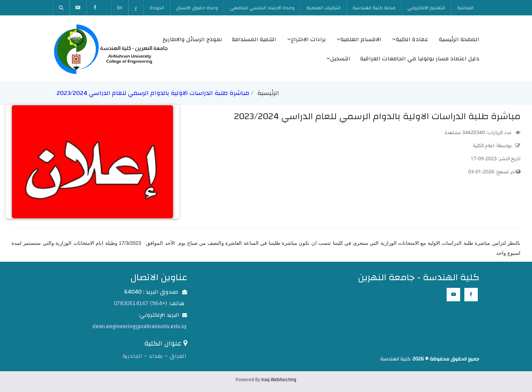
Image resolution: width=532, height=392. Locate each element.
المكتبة (465, 8)
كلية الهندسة (395, 359)
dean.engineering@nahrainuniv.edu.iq (139, 326)
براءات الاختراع (307, 39)
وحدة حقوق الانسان (197, 8)
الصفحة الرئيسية (459, 39)
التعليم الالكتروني (426, 8)
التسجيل (338, 59)
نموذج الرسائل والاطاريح (192, 39)
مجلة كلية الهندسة (374, 8)
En (120, 8)
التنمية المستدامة (254, 39)
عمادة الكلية (410, 39)
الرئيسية (268, 93)
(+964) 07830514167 (140, 303)
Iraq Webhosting (279, 380)
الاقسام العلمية (359, 39)
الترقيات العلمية (323, 8)
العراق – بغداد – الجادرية (155, 356)
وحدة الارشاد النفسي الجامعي (262, 8)
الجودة (157, 8)
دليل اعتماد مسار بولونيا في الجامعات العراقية (420, 59)
